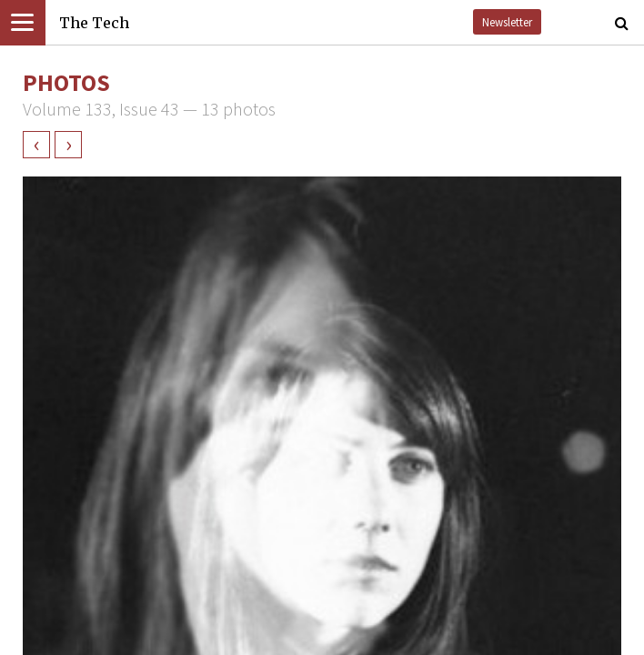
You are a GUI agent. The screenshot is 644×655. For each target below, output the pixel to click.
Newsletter (507, 22)
